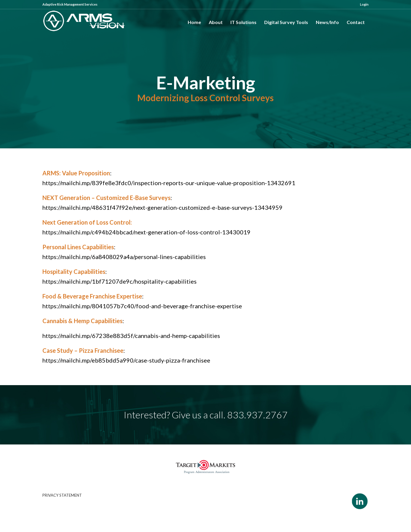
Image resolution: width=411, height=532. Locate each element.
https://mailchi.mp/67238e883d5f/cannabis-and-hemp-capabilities (131, 336)
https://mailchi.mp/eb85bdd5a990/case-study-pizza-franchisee (126, 360)
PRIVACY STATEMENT (62, 495)
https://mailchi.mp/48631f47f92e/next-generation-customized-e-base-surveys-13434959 (163, 207)
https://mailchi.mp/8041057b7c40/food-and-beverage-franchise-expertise (142, 306)
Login (364, 4)
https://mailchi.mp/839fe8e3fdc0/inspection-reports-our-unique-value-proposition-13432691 (169, 183)
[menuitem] (363, 4)
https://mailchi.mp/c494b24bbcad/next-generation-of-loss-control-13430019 (146, 232)
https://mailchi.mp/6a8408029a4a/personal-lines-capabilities (124, 257)
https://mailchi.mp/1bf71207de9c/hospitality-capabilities (120, 281)
